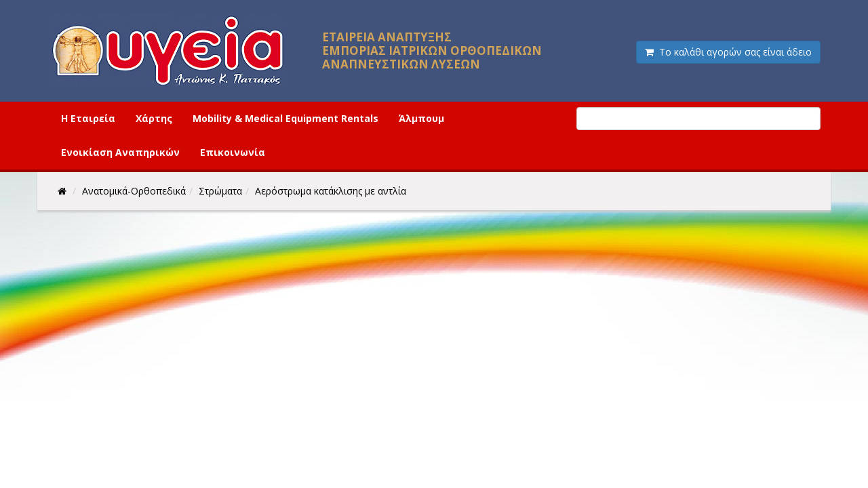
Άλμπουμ (421, 118)
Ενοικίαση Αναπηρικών (120, 152)
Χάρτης (154, 118)
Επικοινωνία (233, 152)
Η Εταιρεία (88, 118)
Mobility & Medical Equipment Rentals (285, 118)
